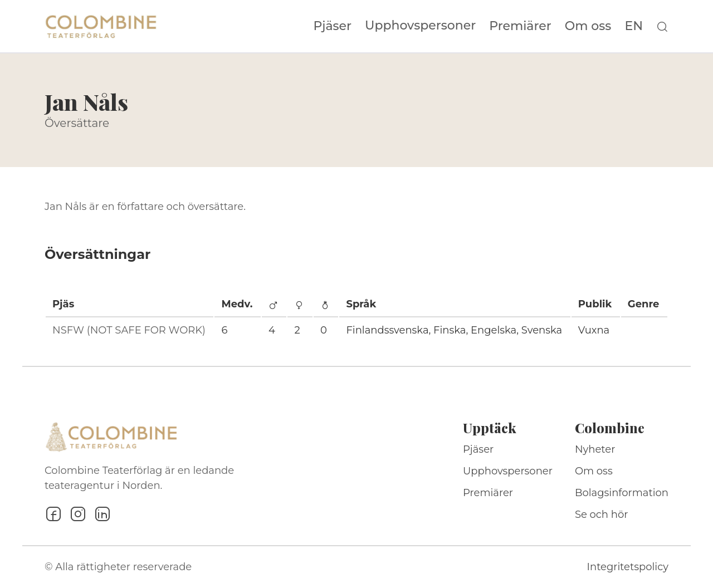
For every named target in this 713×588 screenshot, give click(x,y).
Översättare (77, 123)
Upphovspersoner (420, 25)
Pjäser (333, 26)
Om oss (588, 26)
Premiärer (520, 26)
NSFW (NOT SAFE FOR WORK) (129, 330)
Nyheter (595, 449)
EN (634, 26)
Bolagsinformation (622, 493)
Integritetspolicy (628, 567)
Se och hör (602, 514)
